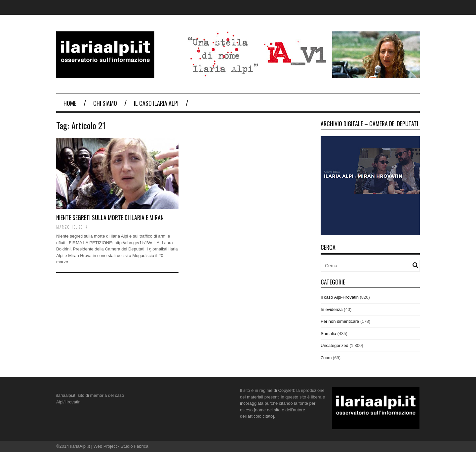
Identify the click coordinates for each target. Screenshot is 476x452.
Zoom (326, 358)
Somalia (328, 334)
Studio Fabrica (135, 446)
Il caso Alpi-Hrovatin (340, 297)
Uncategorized (335, 345)
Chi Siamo (105, 103)
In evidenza (332, 309)
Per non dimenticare (340, 321)
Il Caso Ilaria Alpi (156, 103)
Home (70, 103)
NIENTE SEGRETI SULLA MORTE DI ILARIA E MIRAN (110, 217)
